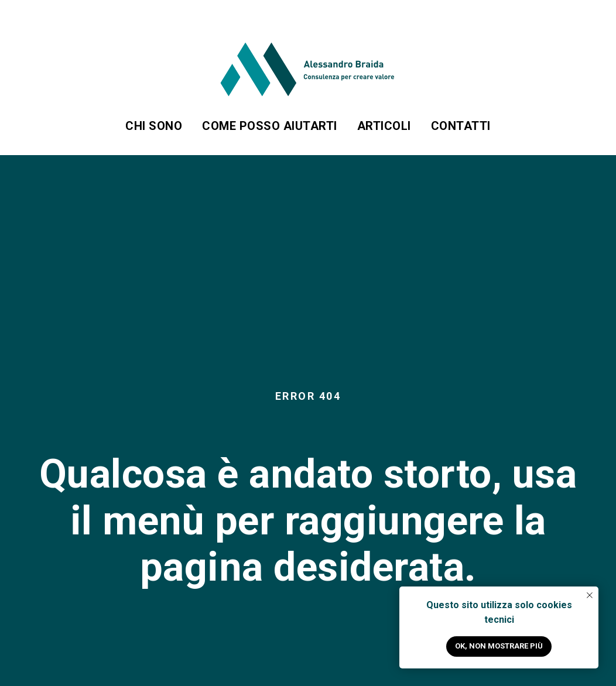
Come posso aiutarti (270, 126)
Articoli (384, 126)
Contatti (461, 126)
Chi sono (154, 126)
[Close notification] (590, 595)
